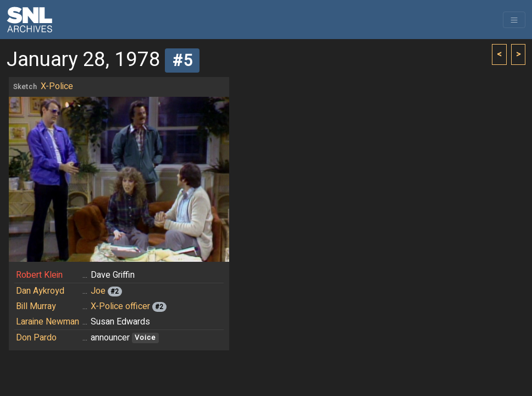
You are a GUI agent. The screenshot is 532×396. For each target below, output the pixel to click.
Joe (98, 291)
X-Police (57, 86)
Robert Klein (39, 275)
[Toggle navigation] (514, 20)
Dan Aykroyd (40, 291)
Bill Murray (36, 306)
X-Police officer (120, 306)
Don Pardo (36, 338)
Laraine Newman (48, 322)
